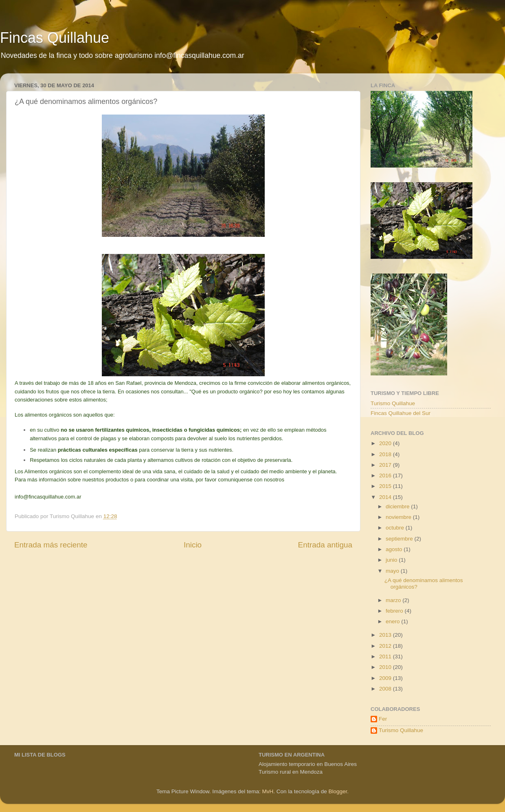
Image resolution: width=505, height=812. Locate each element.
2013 (386, 635)
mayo (393, 571)
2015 (386, 486)
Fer (383, 719)
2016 (386, 476)
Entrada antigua (325, 545)
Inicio (193, 545)
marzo (394, 600)
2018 (386, 454)
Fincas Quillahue (55, 38)
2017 (386, 465)
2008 (386, 689)
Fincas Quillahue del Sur (401, 413)
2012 (386, 646)
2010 (386, 667)
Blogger (338, 791)
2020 (386, 443)
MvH (268, 791)
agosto (395, 549)
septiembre (400, 539)
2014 (386, 497)
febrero (395, 611)
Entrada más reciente (51, 545)
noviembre (399, 517)
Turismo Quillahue (393, 403)
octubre (396, 528)
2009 (386, 678)
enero (393, 621)
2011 (386, 656)
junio (392, 560)
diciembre (398, 506)
